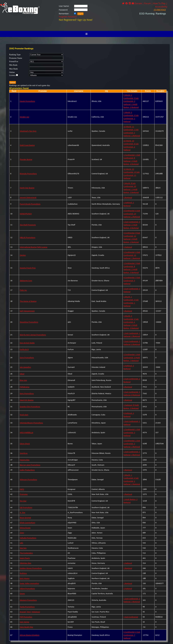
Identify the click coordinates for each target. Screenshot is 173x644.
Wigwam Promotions (29, 479)
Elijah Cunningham (28, 523)
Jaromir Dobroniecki (28, 197)
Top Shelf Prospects (28, 225)
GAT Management (27, 311)
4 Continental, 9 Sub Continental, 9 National (132, 280)
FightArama (25, 387)
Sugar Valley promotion (29, 583)
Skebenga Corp (26, 281)
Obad (22, 374)
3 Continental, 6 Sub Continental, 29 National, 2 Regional (132, 214)
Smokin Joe (24, 117)
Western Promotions (28, 600)
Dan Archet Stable (27, 343)
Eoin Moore (25, 578)
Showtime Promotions (29, 322)
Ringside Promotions (28, 174)
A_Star (23, 512)
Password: (63, 10)
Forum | (149, 3)
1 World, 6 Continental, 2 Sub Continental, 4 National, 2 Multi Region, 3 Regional (131, 322)
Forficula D (24, 349)
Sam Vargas (25, 622)
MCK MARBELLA (26, 432)
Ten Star (23, 501)
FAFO (22, 489)
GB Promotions (26, 507)
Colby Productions (27, 470)
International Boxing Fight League (34, 247)
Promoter (24, 494)
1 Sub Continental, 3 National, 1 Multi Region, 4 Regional (132, 225)
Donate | (139, 3)
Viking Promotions (27, 588)
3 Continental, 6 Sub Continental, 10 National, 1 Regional (132, 255)
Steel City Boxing (27, 400)
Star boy (23, 548)
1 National (128, 247)
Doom (22, 593)
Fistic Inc (23, 290)
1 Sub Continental (131, 617)
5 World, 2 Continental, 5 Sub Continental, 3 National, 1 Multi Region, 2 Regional (131, 101)
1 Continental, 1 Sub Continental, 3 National (132, 432)
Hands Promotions (27, 101)
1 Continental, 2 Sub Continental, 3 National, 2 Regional (132, 444)
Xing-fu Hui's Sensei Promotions (33, 335)
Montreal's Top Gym (28, 131)
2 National (128, 588)
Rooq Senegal (25, 518)
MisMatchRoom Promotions (31, 423)
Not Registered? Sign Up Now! (76, 20)
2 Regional (128, 387)
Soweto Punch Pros (28, 268)
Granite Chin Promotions (30, 407)
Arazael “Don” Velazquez (30, 612)
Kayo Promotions (27, 393)
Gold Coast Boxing (27, 145)
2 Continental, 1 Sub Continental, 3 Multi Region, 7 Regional (132, 357)
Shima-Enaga (25, 528)
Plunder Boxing (26, 159)
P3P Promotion (26, 617)
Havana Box (25, 460)
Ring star (23, 380)
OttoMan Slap (26, 563)
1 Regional (128, 197)
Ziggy (22, 533)
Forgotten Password (68, 17)
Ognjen (23, 255)
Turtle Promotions (27, 607)
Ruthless (23, 573)
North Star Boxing (27, 188)
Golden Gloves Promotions (31, 568)
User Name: (64, 6)
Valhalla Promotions (28, 538)
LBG (21, 543)
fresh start (24, 415)
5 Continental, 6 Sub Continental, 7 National (132, 635)
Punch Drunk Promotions (30, 204)
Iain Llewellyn (25, 367)
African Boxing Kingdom (30, 635)
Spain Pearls (25, 558)
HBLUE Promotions (28, 237)
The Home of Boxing (28, 301)
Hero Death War (26, 627)
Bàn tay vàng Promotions (30, 465)
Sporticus (24, 453)
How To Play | (160, 3)
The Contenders (26, 553)
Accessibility (161, 7)
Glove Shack (25, 444)
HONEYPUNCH (26, 214)
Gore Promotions (27, 358)
